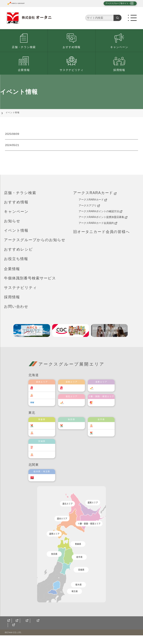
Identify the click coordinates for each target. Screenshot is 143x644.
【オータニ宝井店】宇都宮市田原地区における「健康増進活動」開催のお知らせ (86, 137)
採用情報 (119, 70)
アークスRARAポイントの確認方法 (100, 216)
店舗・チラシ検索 (24, 47)
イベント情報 (16, 235)
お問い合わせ (16, 311)
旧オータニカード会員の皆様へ (102, 236)
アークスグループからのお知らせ (35, 244)
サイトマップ (13, 634)
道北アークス (75, 407)
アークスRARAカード (95, 197)
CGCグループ (35, 634)
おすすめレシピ (18, 254)
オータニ (43, 482)
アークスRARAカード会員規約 (98, 227)
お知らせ (12, 225)
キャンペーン (119, 47)
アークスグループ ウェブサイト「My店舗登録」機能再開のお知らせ (83, 149)
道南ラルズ (74, 392)
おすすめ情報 (72, 47)
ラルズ (42, 392)
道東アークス (104, 392)
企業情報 (24, 70)
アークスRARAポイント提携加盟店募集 (103, 221)
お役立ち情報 (16, 263)
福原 (100, 407)
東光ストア (44, 400)
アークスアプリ (89, 210)
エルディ (43, 407)
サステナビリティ (72, 70)
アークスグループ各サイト (114, 3)
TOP (7, 112)
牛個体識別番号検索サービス (30, 282)
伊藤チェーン (45, 452)
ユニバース (44, 430)
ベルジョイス (45, 437)
